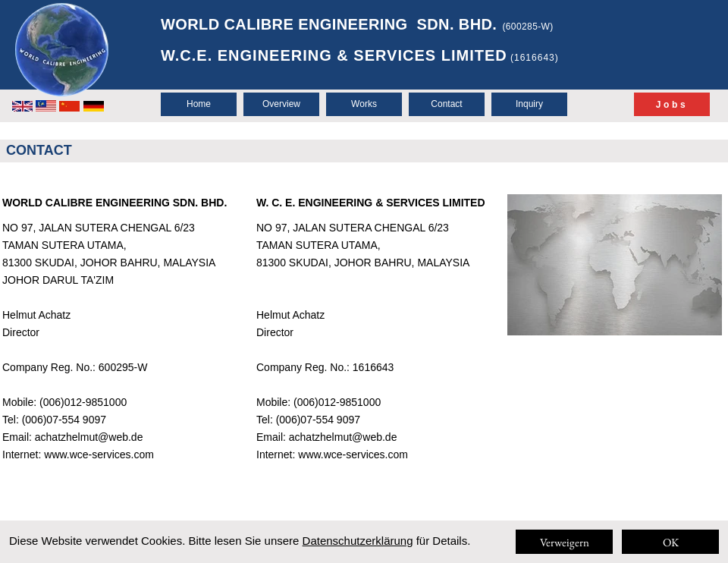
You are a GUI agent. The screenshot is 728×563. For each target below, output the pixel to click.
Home (199, 104)
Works (364, 104)
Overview (281, 104)
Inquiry (529, 104)
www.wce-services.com (99, 454)
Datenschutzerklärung (358, 541)
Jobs (672, 105)
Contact (446, 104)
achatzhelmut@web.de (89, 437)
